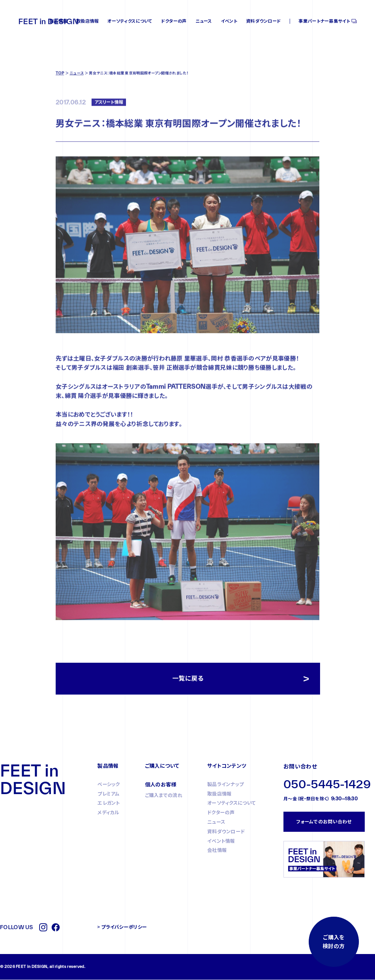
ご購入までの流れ (164, 796)
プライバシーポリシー (124, 927)
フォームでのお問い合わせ (324, 822)
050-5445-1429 (327, 785)
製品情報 (58, 21)
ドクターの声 (174, 21)
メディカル (108, 813)
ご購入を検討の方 (333, 941)
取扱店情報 (88, 21)
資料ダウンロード (263, 21)
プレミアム (109, 794)
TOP (60, 99)
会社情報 (217, 851)
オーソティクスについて (130, 21)
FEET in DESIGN (49, 21)
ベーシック (109, 785)
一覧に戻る (188, 679)
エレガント (109, 804)
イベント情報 (221, 841)
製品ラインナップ (225, 785)
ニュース (204, 21)
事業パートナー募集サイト (324, 21)
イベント (229, 21)
